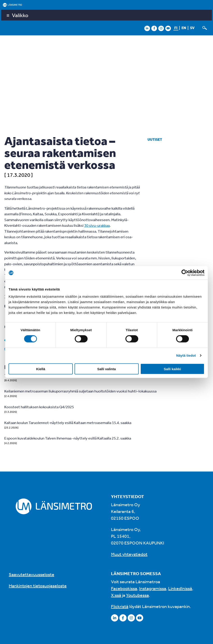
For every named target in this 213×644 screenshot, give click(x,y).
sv (192, 28)
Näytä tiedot (186, 355)
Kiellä (41, 369)
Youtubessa (137, 595)
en (184, 28)
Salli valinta (107, 369)
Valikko (20, 15)
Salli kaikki (172, 369)
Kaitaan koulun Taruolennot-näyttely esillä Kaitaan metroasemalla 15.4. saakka (68, 423)
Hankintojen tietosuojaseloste (38, 586)
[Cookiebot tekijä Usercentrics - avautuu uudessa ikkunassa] (185, 273)
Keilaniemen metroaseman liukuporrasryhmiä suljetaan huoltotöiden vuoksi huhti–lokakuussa (80, 391)
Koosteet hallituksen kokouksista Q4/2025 (39, 407)
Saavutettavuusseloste (32, 574)
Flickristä (120, 606)
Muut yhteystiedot (129, 554)
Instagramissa (153, 588)
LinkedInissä (180, 588)
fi (176, 28)
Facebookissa (124, 588)
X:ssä (116, 595)
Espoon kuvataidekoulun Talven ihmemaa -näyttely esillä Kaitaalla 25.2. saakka (68, 438)
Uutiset (155, 139)
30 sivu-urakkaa (97, 225)
